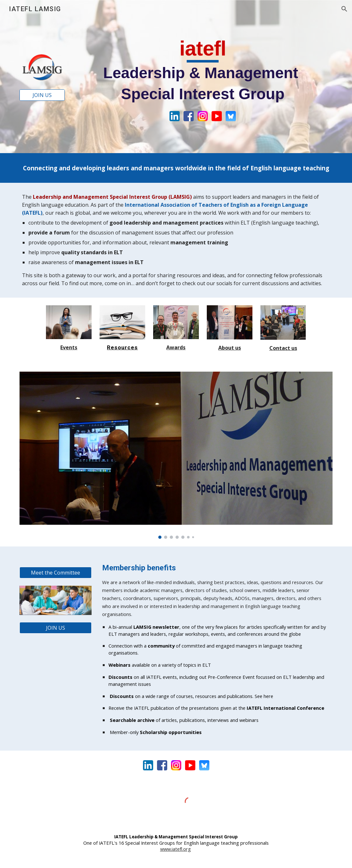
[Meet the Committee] (56, 573)
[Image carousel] (176, 455)
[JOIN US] (42, 95)
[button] (344, 9)
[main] (203, 70)
